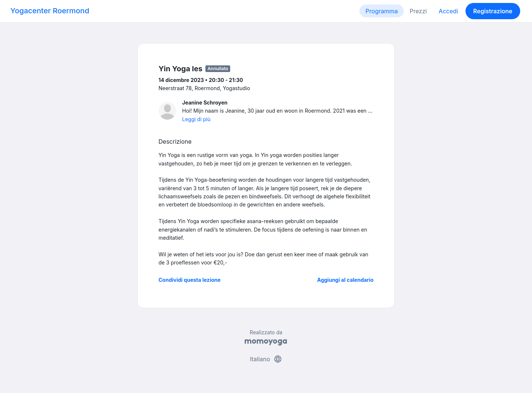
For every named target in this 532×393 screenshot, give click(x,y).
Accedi (448, 11)
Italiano (266, 359)
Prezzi (418, 11)
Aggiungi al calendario (345, 280)
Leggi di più (196, 119)
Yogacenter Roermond (50, 11)
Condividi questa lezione (190, 280)
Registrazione (493, 11)
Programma (381, 11)
